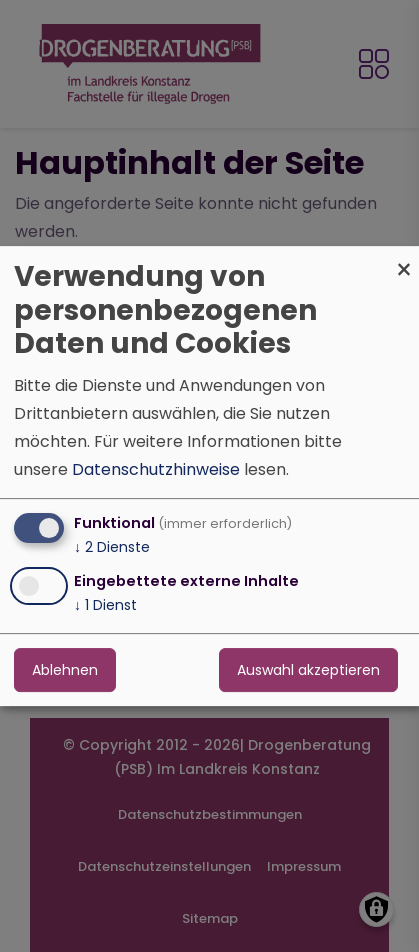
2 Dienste (112, 547)
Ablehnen (65, 670)
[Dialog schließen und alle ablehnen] (404, 258)
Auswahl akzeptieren (308, 670)
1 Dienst (105, 605)
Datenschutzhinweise (156, 469)
